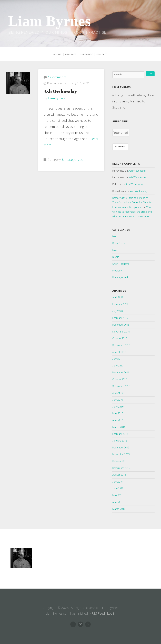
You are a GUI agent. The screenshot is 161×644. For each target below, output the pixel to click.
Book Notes (119, 243)
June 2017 (118, 366)
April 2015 (118, 502)
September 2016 (121, 386)
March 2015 (119, 509)
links (115, 250)
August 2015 (119, 475)
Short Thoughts (121, 264)
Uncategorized (73, 160)
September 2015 (121, 468)
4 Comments (57, 77)
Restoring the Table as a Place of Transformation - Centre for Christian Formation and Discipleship (132, 203)
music (116, 257)
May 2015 (118, 495)
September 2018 (121, 345)
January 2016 (120, 441)
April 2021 (118, 298)
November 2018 (121, 332)
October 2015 (120, 461)
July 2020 (118, 311)
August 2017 (119, 352)
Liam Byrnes (49, 21)
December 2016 (121, 373)
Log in (111, 613)
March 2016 (119, 427)
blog (115, 237)
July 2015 (118, 482)
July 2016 (118, 400)
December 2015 (121, 448)
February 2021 (120, 304)
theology (117, 271)
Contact (102, 54)
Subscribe (86, 54)
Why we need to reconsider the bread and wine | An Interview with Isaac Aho (132, 212)
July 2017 (118, 359)
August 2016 (119, 393)
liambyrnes (57, 98)
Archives (71, 54)
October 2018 (120, 338)
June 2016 (118, 407)
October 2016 (120, 379)
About (58, 54)
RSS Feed (98, 613)
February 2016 (120, 434)
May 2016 (118, 414)
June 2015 (118, 489)
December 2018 (121, 325)
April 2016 (118, 420)
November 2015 (121, 454)
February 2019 (120, 318)
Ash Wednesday (60, 91)
